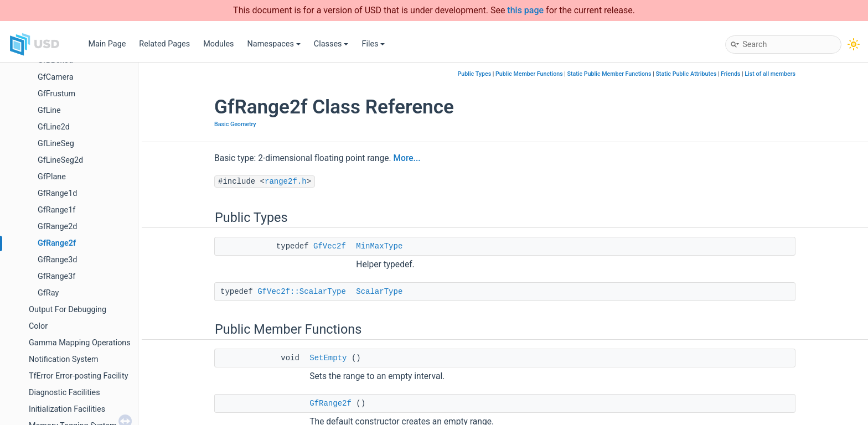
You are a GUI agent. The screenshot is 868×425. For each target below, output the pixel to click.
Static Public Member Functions (609, 74)
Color (38, 326)
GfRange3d (57, 260)
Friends (730, 74)
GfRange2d (57, 227)
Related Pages (164, 44)
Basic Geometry (235, 124)
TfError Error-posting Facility (79, 376)
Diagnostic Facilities (64, 393)
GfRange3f (56, 276)
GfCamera (56, 77)
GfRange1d (57, 193)
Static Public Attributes (686, 74)
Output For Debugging (68, 310)
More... (407, 158)
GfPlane (52, 177)
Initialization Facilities (67, 409)
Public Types (475, 74)
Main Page (107, 44)
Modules (218, 44)
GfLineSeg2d (60, 160)
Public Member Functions (529, 74)
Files (373, 44)
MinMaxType (379, 246)
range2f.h (286, 182)
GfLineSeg (56, 144)
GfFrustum (56, 94)
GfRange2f (57, 243)
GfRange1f (56, 210)
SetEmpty (328, 358)
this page (525, 10)
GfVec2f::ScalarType (302, 292)
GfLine (49, 110)
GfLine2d (54, 127)
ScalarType (379, 292)
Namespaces (274, 44)
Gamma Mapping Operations (80, 343)
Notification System (64, 359)
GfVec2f (330, 246)
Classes (331, 44)
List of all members (770, 74)
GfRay (48, 293)
